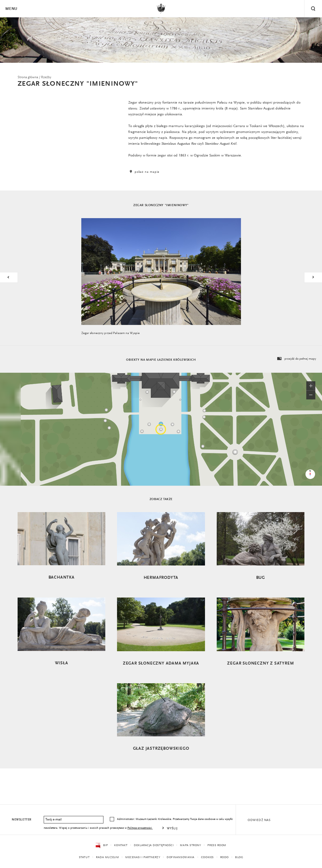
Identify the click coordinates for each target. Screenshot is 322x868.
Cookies (207, 857)
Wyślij (172, 828)
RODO (224, 857)
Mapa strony (190, 845)
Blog (239, 857)
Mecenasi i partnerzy (143, 857)
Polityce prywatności (140, 828)
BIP (102, 846)
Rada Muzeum (107, 857)
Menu (11, 9)
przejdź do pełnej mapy (296, 359)
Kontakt (121, 845)
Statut (84, 857)
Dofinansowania (181, 857)
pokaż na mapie (144, 172)
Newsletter (22, 820)
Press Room (217, 845)
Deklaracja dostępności (154, 845)
